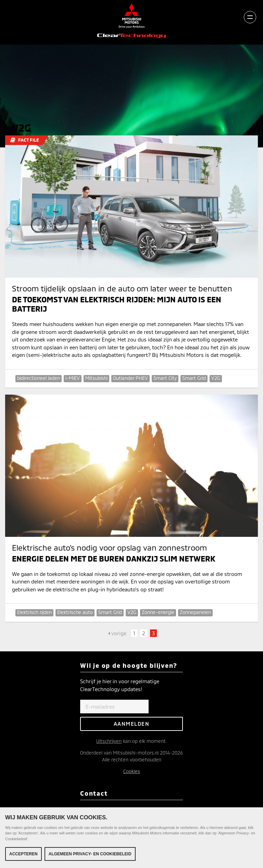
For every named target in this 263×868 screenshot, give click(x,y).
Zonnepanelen (195, 612)
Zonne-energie (158, 612)
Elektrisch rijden (34, 612)
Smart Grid (194, 378)
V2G (216, 378)
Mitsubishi (96, 378)
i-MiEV (73, 378)
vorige (117, 633)
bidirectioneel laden (39, 378)
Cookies (132, 771)
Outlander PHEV (130, 378)
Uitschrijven (109, 741)
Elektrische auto (75, 612)
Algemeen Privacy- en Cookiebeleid (90, 854)
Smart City (165, 378)
